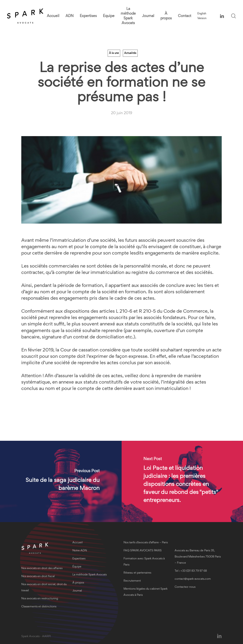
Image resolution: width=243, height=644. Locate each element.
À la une (114, 53)
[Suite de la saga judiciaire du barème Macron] (61, 481)
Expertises (79, 559)
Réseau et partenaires (137, 573)
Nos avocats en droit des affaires (42, 568)
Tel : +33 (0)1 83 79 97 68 (191, 571)
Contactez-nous (185, 587)
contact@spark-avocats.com (193, 579)
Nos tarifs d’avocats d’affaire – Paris (146, 543)
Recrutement (132, 581)
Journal (77, 591)
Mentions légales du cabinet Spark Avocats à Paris (146, 592)
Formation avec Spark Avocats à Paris (144, 562)
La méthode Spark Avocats (90, 575)
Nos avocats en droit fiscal (38, 577)
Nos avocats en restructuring (40, 599)
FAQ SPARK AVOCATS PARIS (143, 551)
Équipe (77, 567)
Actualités (130, 53)
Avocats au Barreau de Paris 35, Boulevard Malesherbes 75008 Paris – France (198, 557)
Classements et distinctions (39, 607)
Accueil (77, 543)
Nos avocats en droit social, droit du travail (44, 588)
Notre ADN (80, 551)
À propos (78, 583)
